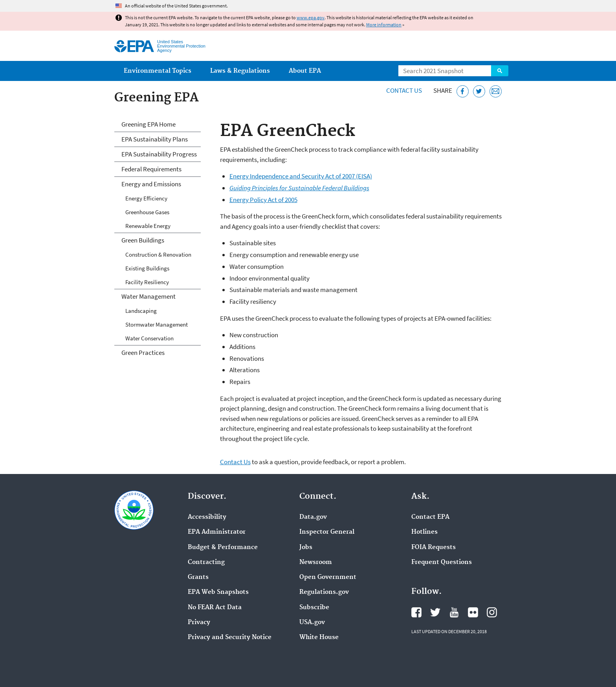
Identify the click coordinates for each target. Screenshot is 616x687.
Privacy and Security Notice (230, 637)
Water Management (148, 296)
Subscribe (314, 608)
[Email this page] (496, 91)
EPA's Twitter (435, 612)
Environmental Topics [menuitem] (158, 71)
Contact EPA (430, 517)
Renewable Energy (148, 226)
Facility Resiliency (147, 282)
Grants (198, 577)
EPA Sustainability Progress (159, 154)
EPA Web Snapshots (218, 592)
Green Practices (143, 353)
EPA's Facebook (416, 612)
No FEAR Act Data (215, 608)
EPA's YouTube (454, 612)
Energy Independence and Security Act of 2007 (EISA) (301, 176)
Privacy (199, 623)
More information (384, 25)
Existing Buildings (147, 268)
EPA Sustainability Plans (155, 139)
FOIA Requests (434, 547)
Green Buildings (143, 240)
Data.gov (313, 517)
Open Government (328, 577)
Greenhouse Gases (147, 212)
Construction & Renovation (158, 254)
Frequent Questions (442, 562)
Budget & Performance (223, 547)
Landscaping (141, 311)
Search (500, 71)
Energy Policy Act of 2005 (263, 200)
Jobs (306, 547)
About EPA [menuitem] (305, 71)
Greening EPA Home (148, 124)
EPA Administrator (217, 532)
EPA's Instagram (492, 612)
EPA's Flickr (473, 612)
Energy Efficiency (146, 198)
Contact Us (404, 90)
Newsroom (316, 562)
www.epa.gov (311, 17)
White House (319, 637)
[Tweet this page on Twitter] (479, 91)
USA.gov (312, 623)
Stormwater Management (157, 324)
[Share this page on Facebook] (463, 91)
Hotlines (424, 532)
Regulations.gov (324, 592)
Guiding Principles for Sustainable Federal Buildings (299, 188)
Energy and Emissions (151, 184)
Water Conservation (149, 338)
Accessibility (207, 517)
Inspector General (327, 532)
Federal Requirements (151, 169)
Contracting (206, 562)
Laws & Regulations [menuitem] (240, 71)
